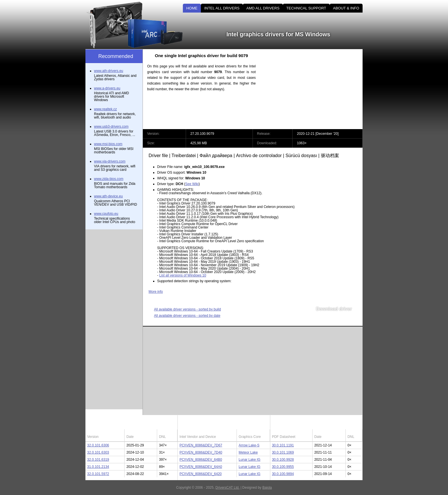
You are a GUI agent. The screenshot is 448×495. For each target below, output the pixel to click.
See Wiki (192, 184)
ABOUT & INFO (346, 8)
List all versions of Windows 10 (183, 275)
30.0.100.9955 (283, 467)
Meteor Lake (248, 452)
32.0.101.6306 (98, 445)
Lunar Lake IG (249, 460)
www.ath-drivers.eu (109, 71)
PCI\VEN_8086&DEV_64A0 (201, 467)
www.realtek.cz (105, 109)
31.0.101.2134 (98, 467)
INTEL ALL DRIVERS (222, 8)
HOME (192, 8)
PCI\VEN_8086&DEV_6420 (200, 474)
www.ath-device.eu (108, 196)
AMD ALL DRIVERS (263, 8)
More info (156, 292)
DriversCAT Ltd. (227, 488)
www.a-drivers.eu (107, 88)
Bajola (267, 488)
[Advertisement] (314, 89)
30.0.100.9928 (283, 460)
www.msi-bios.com (108, 144)
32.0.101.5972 (98, 474)
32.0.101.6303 (98, 452)
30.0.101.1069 (283, 452)
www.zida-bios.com (109, 179)
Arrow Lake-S (249, 445)
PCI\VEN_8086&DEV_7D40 (201, 452)
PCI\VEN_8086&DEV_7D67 (201, 445)
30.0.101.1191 (283, 445)
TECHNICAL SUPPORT (306, 8)
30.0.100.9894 (283, 474)
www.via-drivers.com (110, 161)
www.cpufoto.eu (106, 214)
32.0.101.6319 (98, 460)
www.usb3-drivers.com (111, 127)
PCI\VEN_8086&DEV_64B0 (201, 460)
